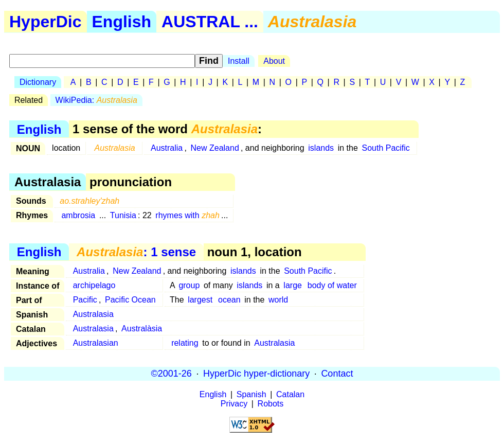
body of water (332, 285)
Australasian (96, 343)
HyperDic (46, 22)
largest (200, 300)
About (274, 61)
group (189, 285)
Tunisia (123, 215)
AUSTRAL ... (210, 22)
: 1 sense (136, 252)
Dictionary (38, 82)
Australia (167, 148)
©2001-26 (172, 374)
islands (321, 148)
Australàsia (142, 329)
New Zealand (215, 148)
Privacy (234, 404)
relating (185, 343)
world (278, 300)
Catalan (290, 394)
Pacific (85, 300)
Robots (271, 404)
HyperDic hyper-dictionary (256, 374)
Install (239, 61)
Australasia (93, 314)
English (122, 22)
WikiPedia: (96, 100)
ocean (229, 300)
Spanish (251, 394)
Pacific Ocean (130, 300)
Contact (337, 374)
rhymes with (187, 215)
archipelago (94, 285)
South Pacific (385, 148)
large (293, 285)
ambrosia (78, 215)
